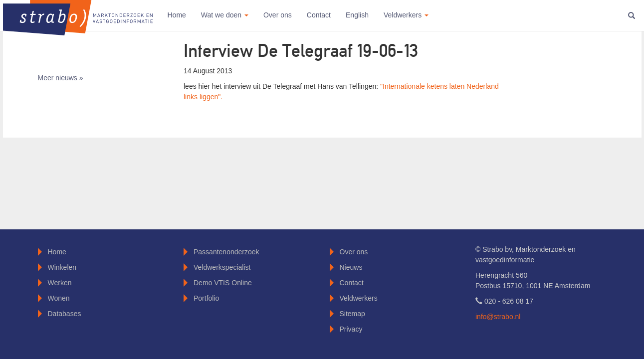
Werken (60, 283)
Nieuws (351, 267)
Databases (65, 314)
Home (177, 15)
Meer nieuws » (61, 78)
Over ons (278, 15)
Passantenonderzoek (226, 252)
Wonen (59, 298)
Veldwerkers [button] (406, 15)
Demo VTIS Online (223, 283)
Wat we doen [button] (225, 15)
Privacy (351, 329)
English (357, 15)
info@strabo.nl (498, 317)
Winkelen (62, 267)
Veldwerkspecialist (222, 267)
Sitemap (352, 314)
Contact (319, 15)
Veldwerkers (359, 298)
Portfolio (206, 298)
